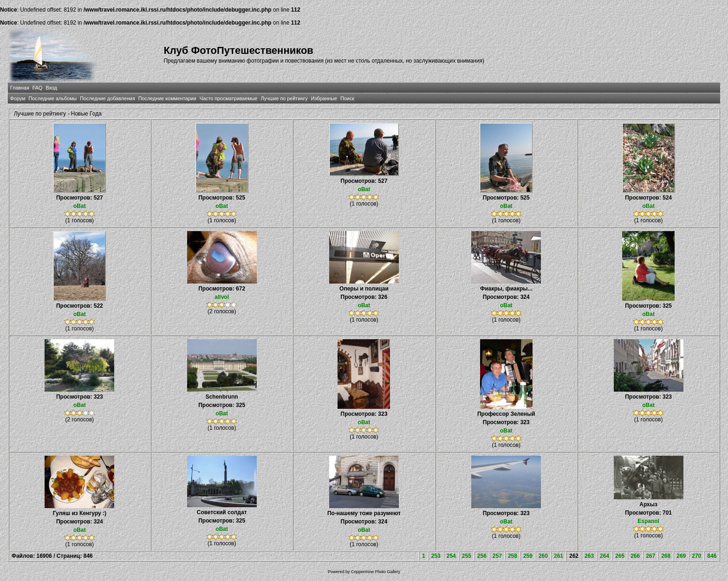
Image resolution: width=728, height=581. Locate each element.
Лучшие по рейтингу (284, 98)
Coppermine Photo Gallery (376, 572)
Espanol (648, 521)
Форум (18, 98)
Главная (20, 88)
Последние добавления (107, 98)
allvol (222, 297)
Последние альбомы (52, 98)
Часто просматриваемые (229, 98)
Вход (51, 88)
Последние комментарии (167, 98)
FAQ (38, 88)
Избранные (324, 98)
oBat (80, 206)
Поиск (347, 98)
